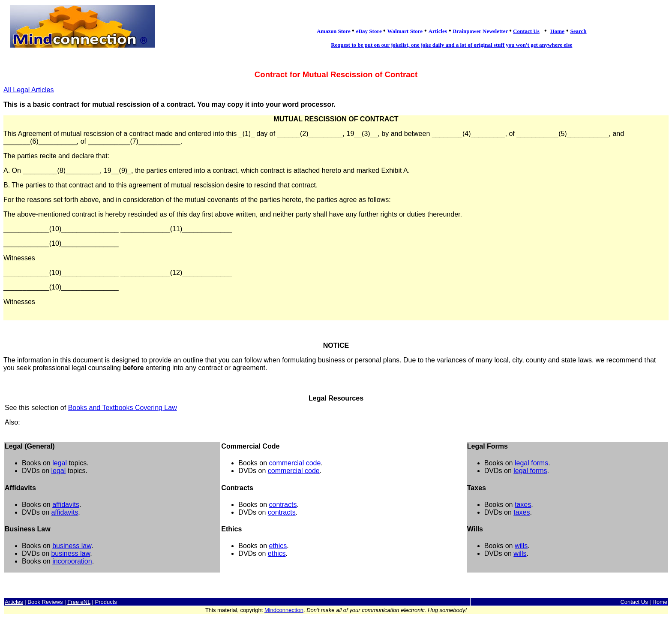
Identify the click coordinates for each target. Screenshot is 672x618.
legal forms (531, 463)
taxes (523, 505)
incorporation (72, 561)
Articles (14, 602)
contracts (283, 505)
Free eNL (79, 602)
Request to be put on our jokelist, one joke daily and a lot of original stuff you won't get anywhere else (451, 45)
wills (521, 546)
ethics (278, 546)
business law (72, 546)
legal (60, 463)
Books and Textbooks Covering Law (123, 408)
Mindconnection (284, 610)
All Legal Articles (28, 90)
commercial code (295, 463)
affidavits (66, 505)
